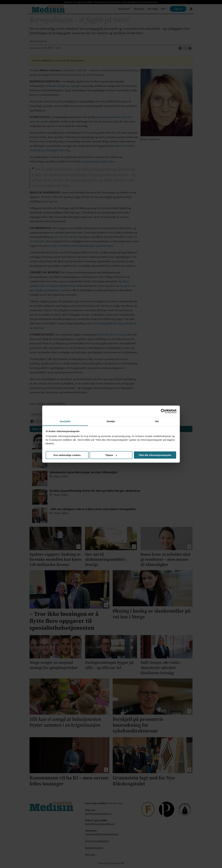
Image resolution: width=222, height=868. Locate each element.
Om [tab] (157, 421)
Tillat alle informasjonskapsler (155, 455)
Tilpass (111, 455)
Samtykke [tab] (65, 421)
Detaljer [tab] (111, 421)
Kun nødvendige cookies (67, 455)
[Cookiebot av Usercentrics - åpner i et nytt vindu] (163, 411)
